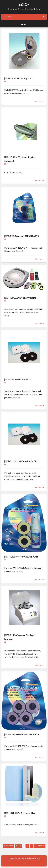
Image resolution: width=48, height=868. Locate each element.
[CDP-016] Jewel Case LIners (18, 380)
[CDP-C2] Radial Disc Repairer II (19, 78)
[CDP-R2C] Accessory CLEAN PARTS (21, 557)
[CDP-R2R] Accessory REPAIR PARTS (21, 236)
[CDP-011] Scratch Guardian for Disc (21, 461)
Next (41, 846)
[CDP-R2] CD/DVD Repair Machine (20, 298)
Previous (8, 846)
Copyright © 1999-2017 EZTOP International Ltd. (24, 859)
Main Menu (24, 17)
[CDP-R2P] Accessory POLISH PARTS (22, 735)
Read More (39, 101)
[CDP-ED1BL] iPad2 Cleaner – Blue (20, 813)
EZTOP (24, 4)
